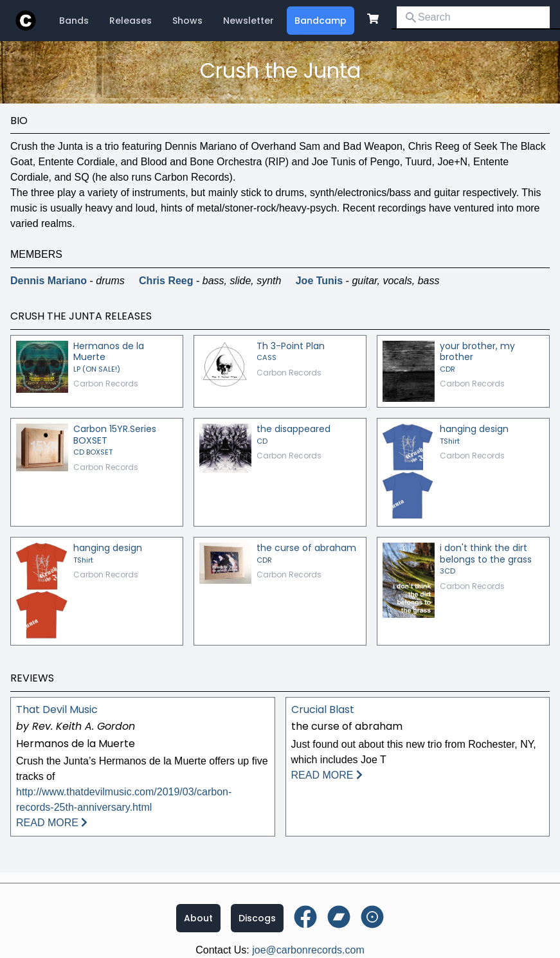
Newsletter (248, 21)
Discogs (257, 918)
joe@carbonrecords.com (308, 950)
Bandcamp (321, 21)
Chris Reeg (166, 281)
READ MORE (52, 823)
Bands (74, 21)
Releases (131, 21)
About (198, 918)
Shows (187, 21)
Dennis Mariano (49, 281)
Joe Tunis (320, 281)
